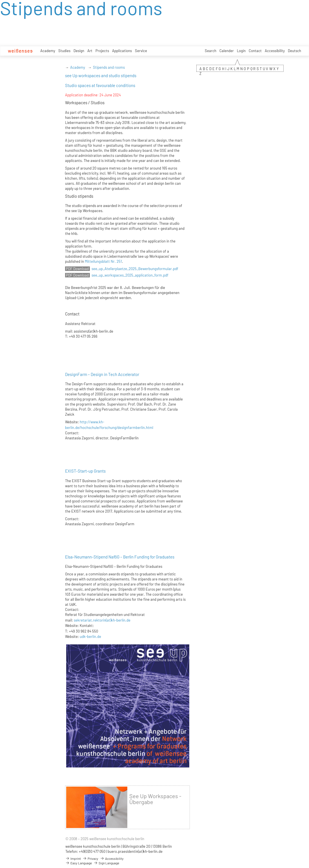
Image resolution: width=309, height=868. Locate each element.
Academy (48, 51)
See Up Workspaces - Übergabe (155, 799)
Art (90, 51)
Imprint (73, 858)
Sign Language (106, 863)
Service (141, 51)
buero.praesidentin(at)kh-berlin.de (135, 851)
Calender (227, 51)
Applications (122, 51)
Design (79, 51)
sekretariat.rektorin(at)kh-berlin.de (102, 620)
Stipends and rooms (109, 67)
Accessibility (275, 51)
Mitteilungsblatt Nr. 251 (103, 261)
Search (211, 51)
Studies (64, 51)
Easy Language (79, 863)
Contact (255, 51)
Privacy (90, 858)
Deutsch (294, 51)
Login (241, 51)
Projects (102, 51)
